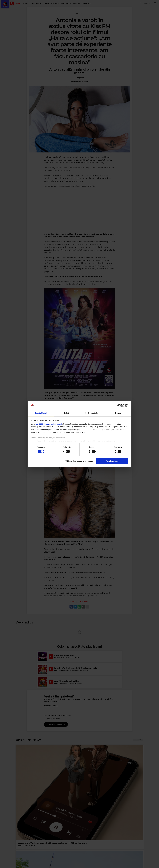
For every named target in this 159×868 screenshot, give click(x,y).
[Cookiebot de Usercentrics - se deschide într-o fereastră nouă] (118, 405)
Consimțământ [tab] (41, 413)
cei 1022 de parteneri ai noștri (49, 424)
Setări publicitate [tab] (92, 413)
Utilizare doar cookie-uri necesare (79, 461)
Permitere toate (112, 461)
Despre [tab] (118, 413)
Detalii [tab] (67, 413)
